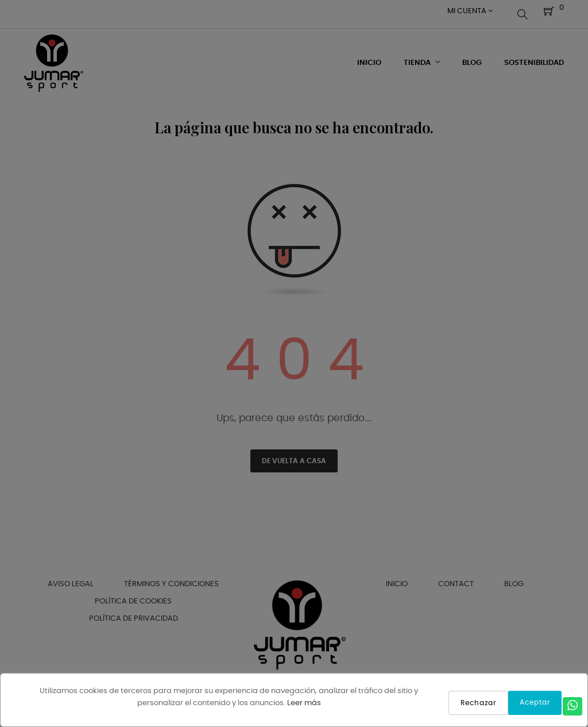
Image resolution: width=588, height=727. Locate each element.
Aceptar (535, 702)
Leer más (304, 703)
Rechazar (478, 703)
